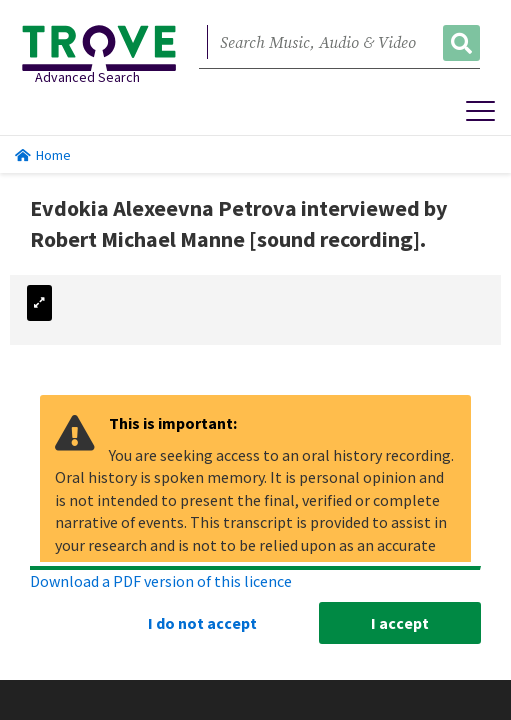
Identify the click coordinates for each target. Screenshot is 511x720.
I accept (400, 623)
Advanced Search (87, 77)
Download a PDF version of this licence (161, 581)
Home (43, 155)
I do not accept (202, 623)
